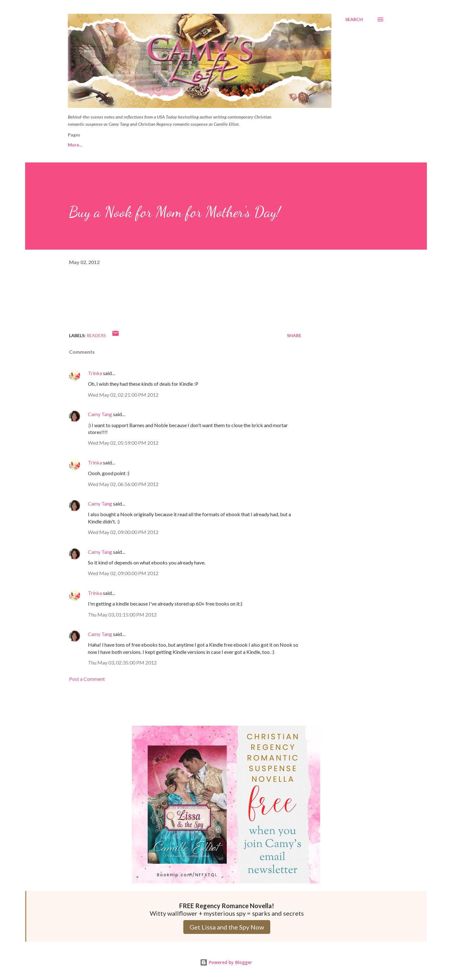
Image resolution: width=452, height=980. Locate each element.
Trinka (95, 373)
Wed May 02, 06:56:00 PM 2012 (123, 484)
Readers (96, 335)
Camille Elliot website (190, 145)
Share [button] (294, 335)
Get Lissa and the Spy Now (227, 927)
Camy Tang (100, 414)
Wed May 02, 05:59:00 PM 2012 (123, 443)
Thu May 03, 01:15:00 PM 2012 (122, 614)
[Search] (354, 19)
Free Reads (79, 145)
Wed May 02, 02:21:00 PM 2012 (123, 395)
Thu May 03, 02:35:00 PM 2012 (122, 662)
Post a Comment (87, 679)
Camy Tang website (129, 145)
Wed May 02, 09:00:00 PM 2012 (123, 532)
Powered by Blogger (226, 962)
